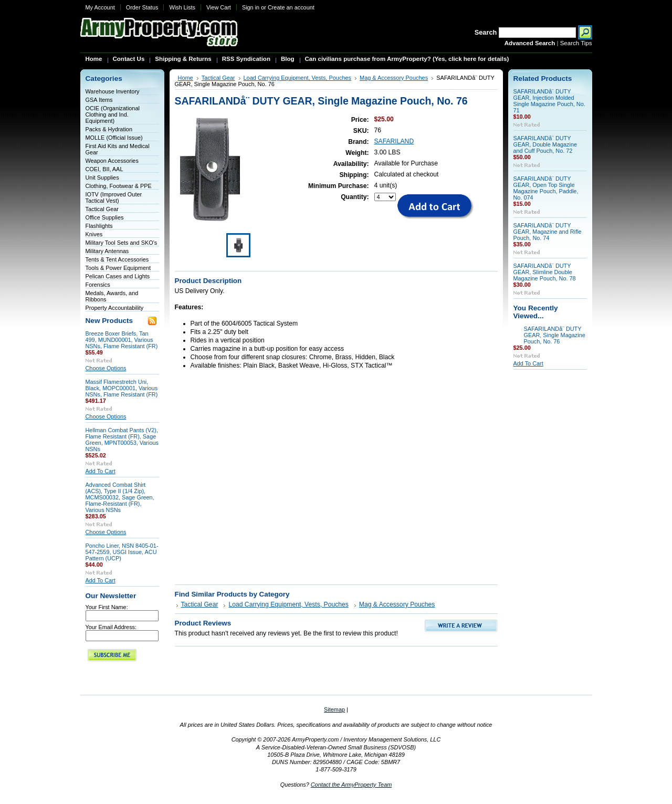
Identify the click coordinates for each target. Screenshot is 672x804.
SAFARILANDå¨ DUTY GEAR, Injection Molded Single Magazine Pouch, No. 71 (549, 101)
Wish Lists (182, 7)
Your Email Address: (111, 627)
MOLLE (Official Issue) (114, 138)
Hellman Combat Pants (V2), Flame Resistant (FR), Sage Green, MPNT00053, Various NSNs (122, 440)
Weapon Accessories (112, 161)
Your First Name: (107, 607)
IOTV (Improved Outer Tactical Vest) (114, 197)
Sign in (251, 7)
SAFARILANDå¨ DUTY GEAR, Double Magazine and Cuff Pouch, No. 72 (545, 144)
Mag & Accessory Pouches (394, 78)
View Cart (219, 7)
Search (486, 32)
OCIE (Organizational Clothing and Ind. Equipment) (113, 114)
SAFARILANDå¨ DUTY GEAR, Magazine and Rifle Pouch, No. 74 (548, 232)
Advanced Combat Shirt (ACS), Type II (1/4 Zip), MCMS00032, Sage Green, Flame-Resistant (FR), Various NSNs (120, 497)
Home (186, 78)
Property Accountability (115, 308)
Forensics (98, 285)
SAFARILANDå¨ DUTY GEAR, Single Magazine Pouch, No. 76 (555, 335)
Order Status (142, 7)
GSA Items (99, 100)
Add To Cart (101, 471)
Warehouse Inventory (113, 91)
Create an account (291, 7)
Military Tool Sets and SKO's (122, 243)
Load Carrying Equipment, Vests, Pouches (298, 78)
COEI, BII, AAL (104, 169)
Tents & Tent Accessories (117, 259)
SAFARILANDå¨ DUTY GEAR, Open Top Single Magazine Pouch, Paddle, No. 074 (546, 188)
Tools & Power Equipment (118, 268)
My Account (100, 7)
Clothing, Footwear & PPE (119, 186)
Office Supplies (105, 217)
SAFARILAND (394, 141)
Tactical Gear (102, 209)
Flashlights (99, 226)
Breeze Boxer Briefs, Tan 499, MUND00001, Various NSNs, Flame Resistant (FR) (122, 340)
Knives (94, 234)
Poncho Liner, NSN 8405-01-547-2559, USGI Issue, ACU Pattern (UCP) (122, 552)
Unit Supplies (102, 177)
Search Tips (576, 43)
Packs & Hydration (109, 129)
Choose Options (106, 368)
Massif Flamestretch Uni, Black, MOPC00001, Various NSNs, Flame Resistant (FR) (122, 388)
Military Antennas (107, 251)
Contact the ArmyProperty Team (351, 785)
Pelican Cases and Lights (118, 276)
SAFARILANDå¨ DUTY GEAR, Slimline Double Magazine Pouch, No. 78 (545, 272)
